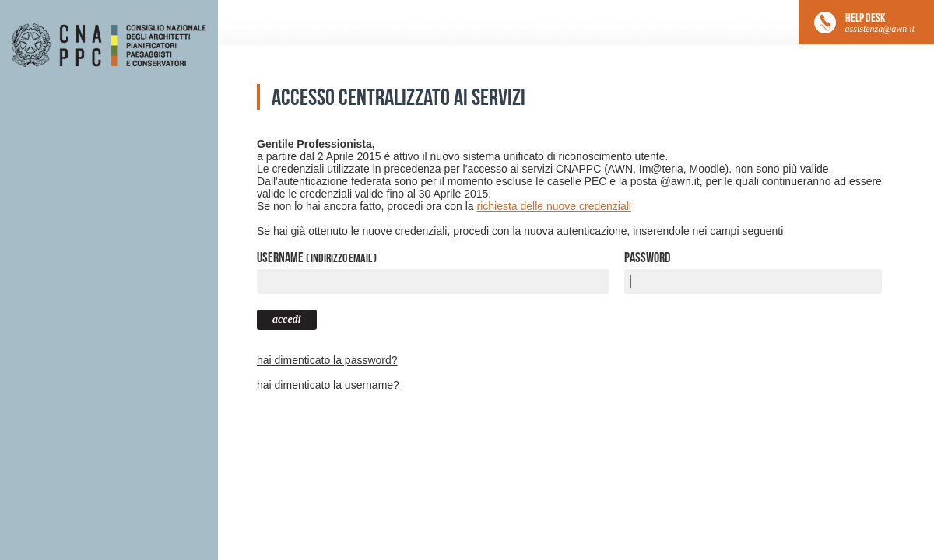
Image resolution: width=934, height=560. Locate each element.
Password (647, 257)
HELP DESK (880, 23)
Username (317, 257)
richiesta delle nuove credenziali (554, 206)
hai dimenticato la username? (328, 385)
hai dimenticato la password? (327, 360)
